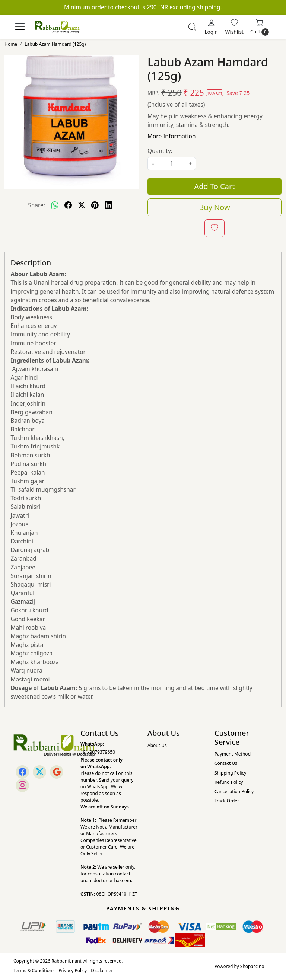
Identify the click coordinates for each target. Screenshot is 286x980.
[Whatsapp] (55, 205)
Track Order (227, 801)
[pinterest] (95, 205)
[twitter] (82, 205)
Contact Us (226, 763)
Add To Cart (215, 186)
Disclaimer (102, 971)
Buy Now (214, 207)
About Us (157, 745)
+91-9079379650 (98, 752)
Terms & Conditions (34, 971)
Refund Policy (229, 782)
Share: (36, 205)
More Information (171, 136)
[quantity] (172, 164)
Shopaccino (252, 966)
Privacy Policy (73, 971)
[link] (192, 27)
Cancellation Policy (234, 791)
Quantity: (160, 151)
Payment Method (233, 754)
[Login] (211, 27)
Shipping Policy (230, 773)
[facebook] (68, 205)
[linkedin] (108, 205)
